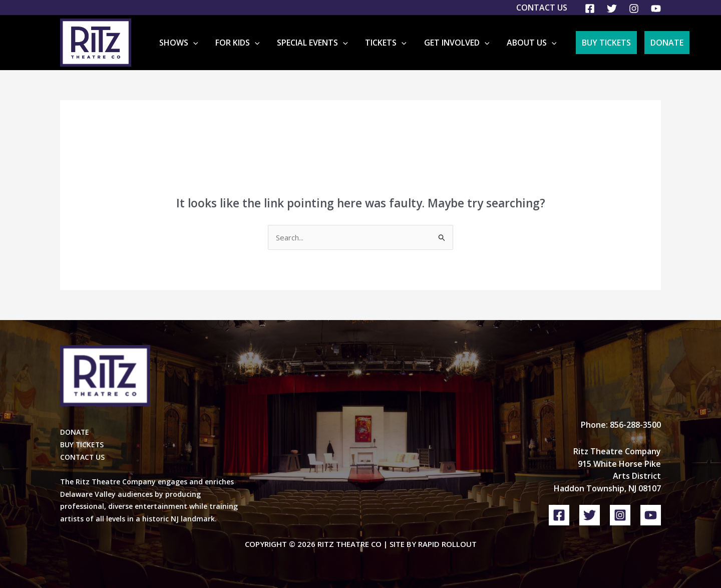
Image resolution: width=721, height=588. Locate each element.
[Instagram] (634, 9)
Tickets (398, 43)
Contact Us (542, 8)
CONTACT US (83, 457)
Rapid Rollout (447, 544)
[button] (221, 43)
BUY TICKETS (82, 445)
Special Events (330, 43)
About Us (533, 43)
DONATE (75, 432)
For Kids (260, 43)
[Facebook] (590, 9)
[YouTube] (656, 9)
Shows (206, 43)
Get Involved (463, 43)
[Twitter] (612, 9)
